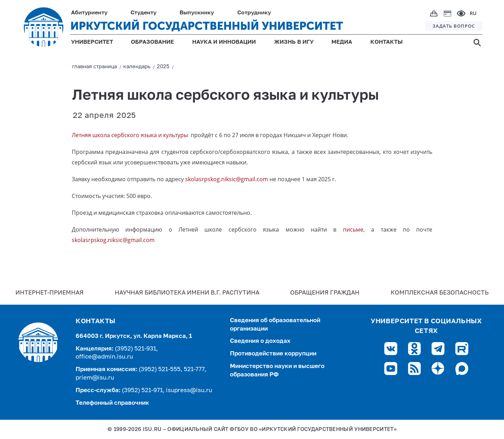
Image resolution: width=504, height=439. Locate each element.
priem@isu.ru (95, 378)
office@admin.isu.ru (104, 357)
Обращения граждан (325, 293)
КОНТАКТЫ (387, 42)
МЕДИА (342, 42)
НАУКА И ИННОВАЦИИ (224, 42)
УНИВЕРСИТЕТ (92, 42)
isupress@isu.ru (189, 391)
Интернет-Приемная (50, 293)
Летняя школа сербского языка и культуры (131, 135)
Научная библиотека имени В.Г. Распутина (187, 293)
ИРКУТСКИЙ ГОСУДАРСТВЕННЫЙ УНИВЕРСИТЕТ (207, 26)
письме (353, 229)
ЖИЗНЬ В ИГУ (294, 42)
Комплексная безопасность (440, 293)
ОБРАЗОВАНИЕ (152, 42)
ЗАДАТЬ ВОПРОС (454, 26)
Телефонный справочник (112, 403)
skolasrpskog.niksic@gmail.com (227, 179)
